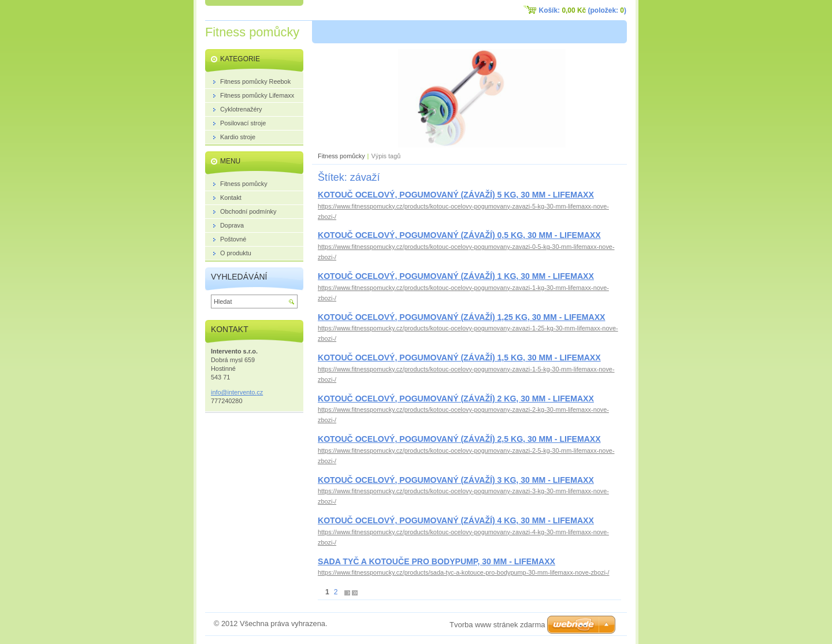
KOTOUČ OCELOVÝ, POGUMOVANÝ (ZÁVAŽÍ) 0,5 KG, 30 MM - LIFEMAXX (459, 235)
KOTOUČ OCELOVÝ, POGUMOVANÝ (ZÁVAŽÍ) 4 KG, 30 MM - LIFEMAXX (456, 520)
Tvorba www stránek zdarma (497, 625)
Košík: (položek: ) (583, 10)
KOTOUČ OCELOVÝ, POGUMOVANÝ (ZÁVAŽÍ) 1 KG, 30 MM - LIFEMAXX (456, 276)
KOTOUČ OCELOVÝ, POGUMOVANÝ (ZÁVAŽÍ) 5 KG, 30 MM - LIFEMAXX (456, 195)
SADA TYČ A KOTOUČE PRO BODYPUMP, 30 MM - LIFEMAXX (437, 561)
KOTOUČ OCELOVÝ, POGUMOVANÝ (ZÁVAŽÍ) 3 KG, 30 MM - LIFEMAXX (456, 480)
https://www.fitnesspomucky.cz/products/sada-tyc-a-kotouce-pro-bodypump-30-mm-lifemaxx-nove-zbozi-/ (463, 572)
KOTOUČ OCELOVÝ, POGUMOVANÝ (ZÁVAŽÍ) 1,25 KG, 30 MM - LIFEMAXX (461, 317)
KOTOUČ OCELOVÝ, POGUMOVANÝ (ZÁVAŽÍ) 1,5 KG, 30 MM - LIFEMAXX (459, 358)
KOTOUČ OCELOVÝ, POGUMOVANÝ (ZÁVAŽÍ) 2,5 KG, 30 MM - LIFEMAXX (459, 439)
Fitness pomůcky (341, 156)
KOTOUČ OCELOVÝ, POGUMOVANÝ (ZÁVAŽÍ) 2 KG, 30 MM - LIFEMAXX (456, 399)
